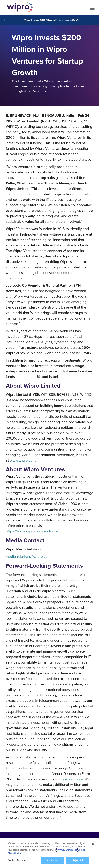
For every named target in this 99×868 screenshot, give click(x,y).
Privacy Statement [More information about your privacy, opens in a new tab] (67, 850)
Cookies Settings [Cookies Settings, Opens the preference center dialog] (17, 860)
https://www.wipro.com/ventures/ (32, 531)
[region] (49, 853)
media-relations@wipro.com (28, 556)
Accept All (53, 860)
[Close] (93, 844)
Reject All (78, 860)
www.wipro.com (23, 460)
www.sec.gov (72, 779)
